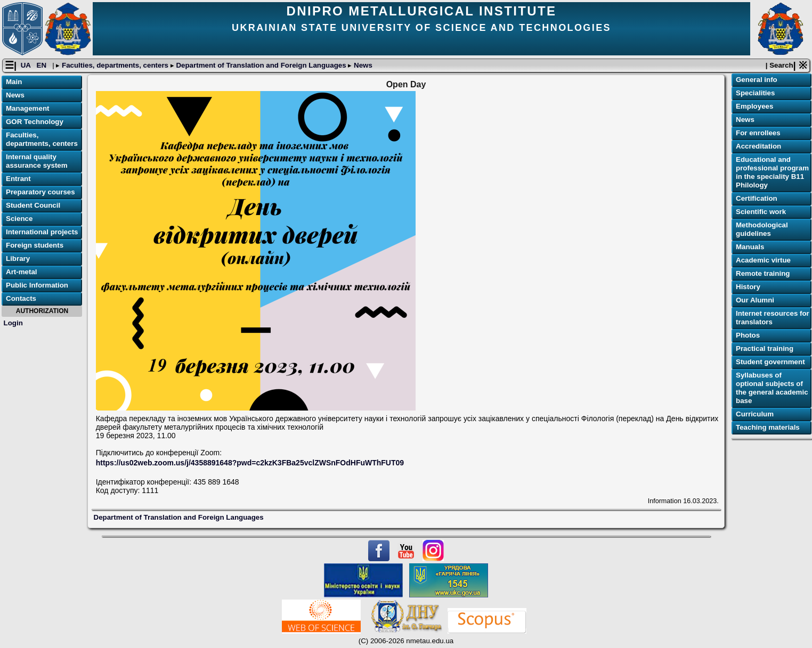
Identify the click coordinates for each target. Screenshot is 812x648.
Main (14, 82)
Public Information (37, 286)
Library (18, 259)
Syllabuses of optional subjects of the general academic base (772, 388)
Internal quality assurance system (37, 162)
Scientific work (761, 212)
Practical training (765, 349)
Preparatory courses (40, 192)
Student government (770, 362)
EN (43, 66)
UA (27, 66)
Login (13, 323)
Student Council (33, 206)
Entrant (18, 179)
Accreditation (758, 147)
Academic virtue (763, 261)
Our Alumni (755, 301)
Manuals (750, 247)
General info (757, 80)
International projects (42, 232)
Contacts (21, 299)
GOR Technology (35, 122)
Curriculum (755, 415)
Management (27, 109)
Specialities (755, 93)
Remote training (763, 274)
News (362, 66)
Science (19, 219)
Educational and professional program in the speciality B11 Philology (772, 173)
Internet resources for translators (773, 318)
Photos (748, 336)
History (748, 287)
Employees (754, 107)
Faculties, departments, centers (115, 66)
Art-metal (22, 272)
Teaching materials (768, 428)
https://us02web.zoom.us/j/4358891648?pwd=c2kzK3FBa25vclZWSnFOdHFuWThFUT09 (250, 463)
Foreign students (35, 246)
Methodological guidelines (762, 230)
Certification (757, 199)
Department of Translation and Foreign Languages (261, 66)
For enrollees (758, 133)
